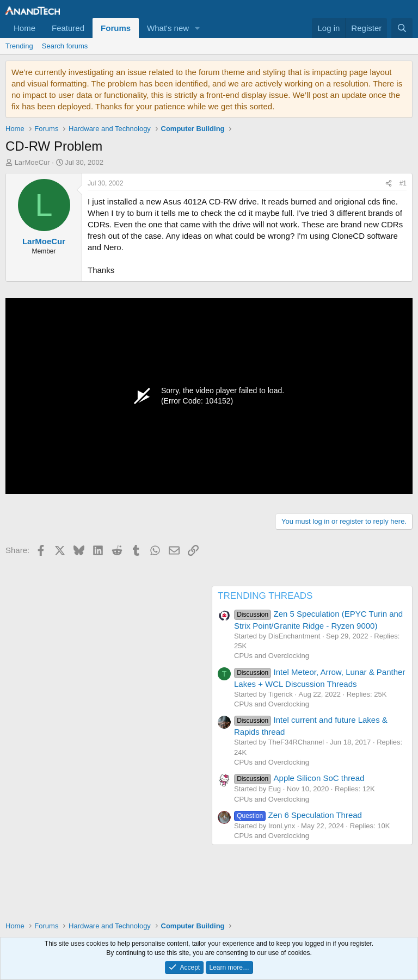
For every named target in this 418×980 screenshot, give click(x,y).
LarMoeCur (32, 162)
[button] (198, 28)
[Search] (402, 28)
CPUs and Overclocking (272, 656)
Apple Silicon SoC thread (299, 778)
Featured (68, 28)
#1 (403, 183)
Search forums (65, 46)
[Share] (389, 184)
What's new (168, 28)
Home (24, 28)
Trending (19, 46)
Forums (116, 28)
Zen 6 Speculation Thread (298, 815)
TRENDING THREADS (265, 596)
